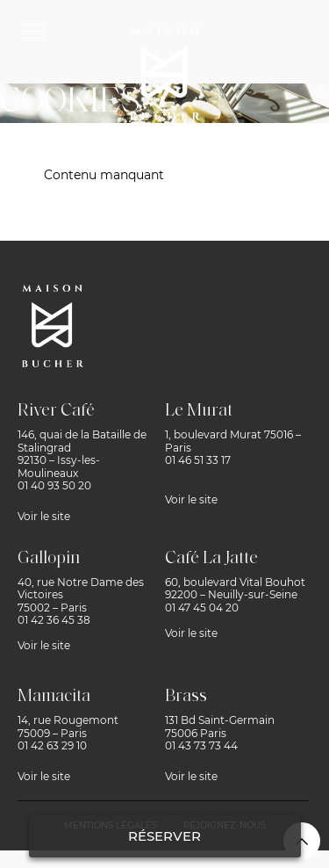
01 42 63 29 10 (52, 745)
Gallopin (49, 559)
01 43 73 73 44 (201, 745)
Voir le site (44, 516)
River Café (56, 411)
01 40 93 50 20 (54, 485)
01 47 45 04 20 (202, 608)
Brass (186, 697)
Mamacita (54, 697)
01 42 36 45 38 (54, 620)
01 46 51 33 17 (198, 460)
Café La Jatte (211, 559)
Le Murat (199, 411)
